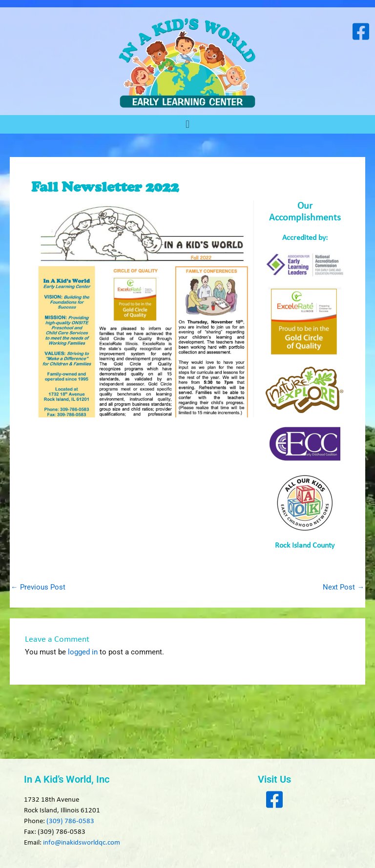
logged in (83, 652)
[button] (187, 124)
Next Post (344, 587)
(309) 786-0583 (70, 821)
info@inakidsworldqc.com (82, 843)
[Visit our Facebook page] (361, 31)
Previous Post (38, 587)
